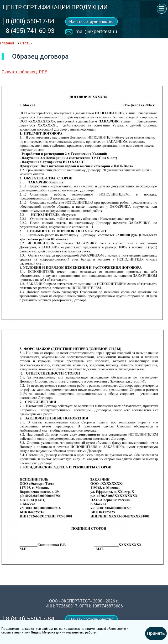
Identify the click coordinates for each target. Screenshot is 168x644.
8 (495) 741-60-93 (30, 31)
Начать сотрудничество (91, 22)
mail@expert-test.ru (96, 31)
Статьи (26, 43)
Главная (7, 43)
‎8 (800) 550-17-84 (30, 21)
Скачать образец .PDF (24, 72)
